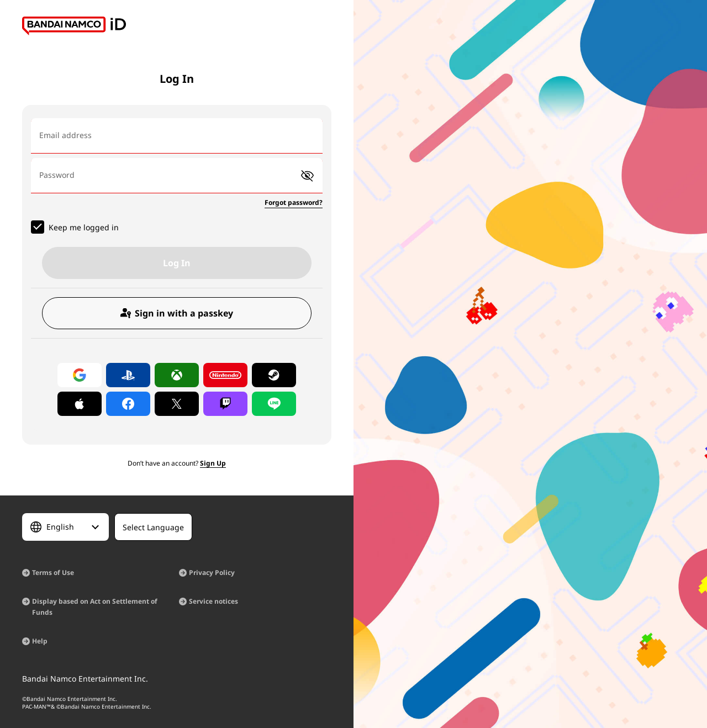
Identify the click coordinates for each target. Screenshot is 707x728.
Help (40, 641)
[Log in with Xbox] (177, 375)
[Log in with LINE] (274, 404)
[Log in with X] (177, 404)
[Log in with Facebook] (128, 404)
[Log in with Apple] (80, 404)
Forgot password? (294, 202)
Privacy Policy (212, 573)
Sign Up (213, 463)
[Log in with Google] (80, 375)
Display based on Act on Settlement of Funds (95, 607)
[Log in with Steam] (274, 375)
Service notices (213, 601)
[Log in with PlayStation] (128, 375)
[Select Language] (65, 527)
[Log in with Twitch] (225, 404)
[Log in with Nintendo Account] (225, 375)
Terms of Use (53, 573)
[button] (307, 176)
